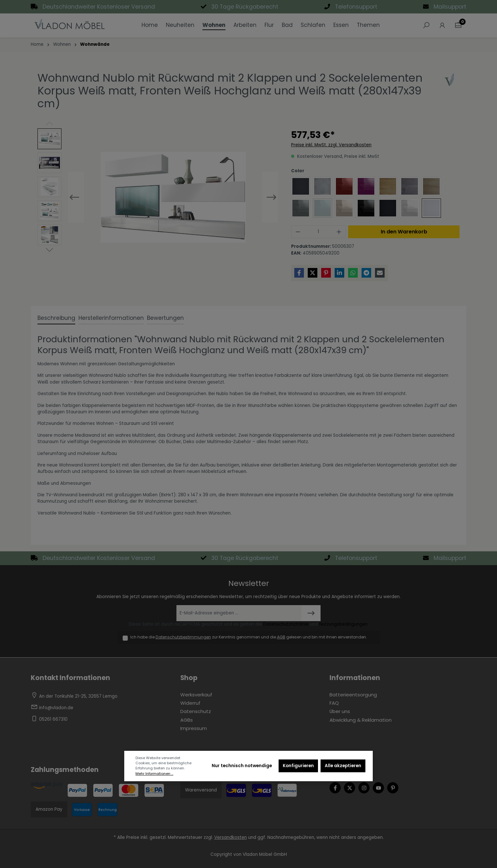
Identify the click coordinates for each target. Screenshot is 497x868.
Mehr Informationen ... (154, 774)
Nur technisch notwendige (242, 766)
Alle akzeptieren (343, 766)
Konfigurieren (298, 766)
